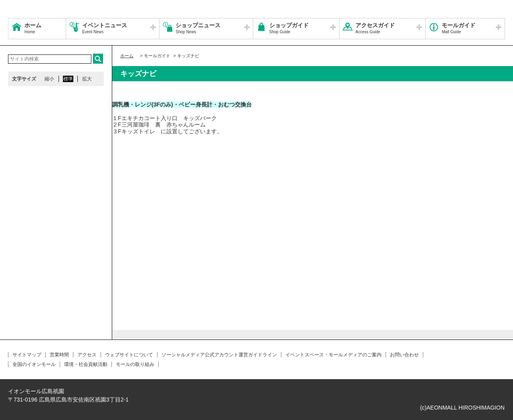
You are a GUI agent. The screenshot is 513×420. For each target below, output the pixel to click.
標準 (68, 79)
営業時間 (59, 355)
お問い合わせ (404, 355)
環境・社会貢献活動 (86, 364)
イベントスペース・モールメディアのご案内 (333, 355)
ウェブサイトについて (129, 355)
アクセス (87, 355)
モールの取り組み (135, 364)
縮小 (49, 79)
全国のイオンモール (34, 364)
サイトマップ (27, 355)
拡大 (87, 79)
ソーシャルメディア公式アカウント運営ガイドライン (219, 355)
